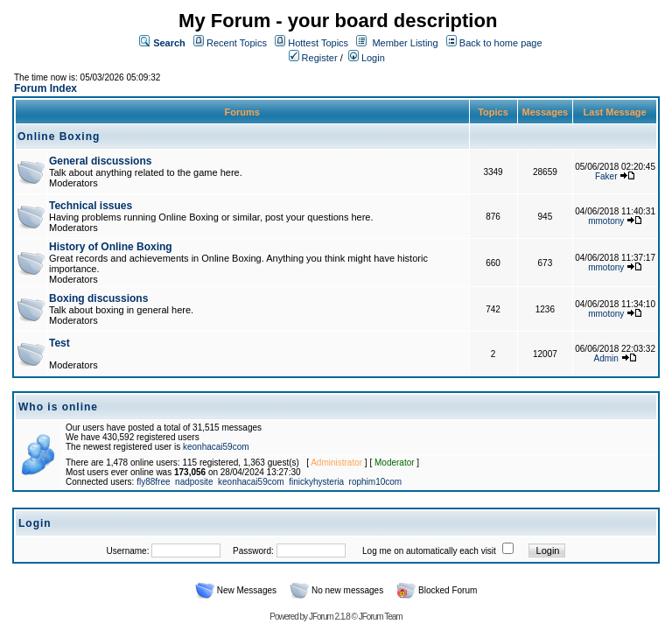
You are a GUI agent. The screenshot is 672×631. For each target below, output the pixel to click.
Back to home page (501, 43)
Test (59, 343)
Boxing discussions (98, 298)
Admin (606, 358)
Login (367, 58)
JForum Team (381, 617)
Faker (606, 176)
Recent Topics (237, 43)
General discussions (100, 161)
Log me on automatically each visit (429, 551)
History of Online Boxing (111, 247)
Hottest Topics (318, 43)
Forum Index (45, 88)
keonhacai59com (216, 447)
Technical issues (91, 206)
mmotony (606, 221)
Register (313, 58)
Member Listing (405, 43)
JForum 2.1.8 (329, 617)
